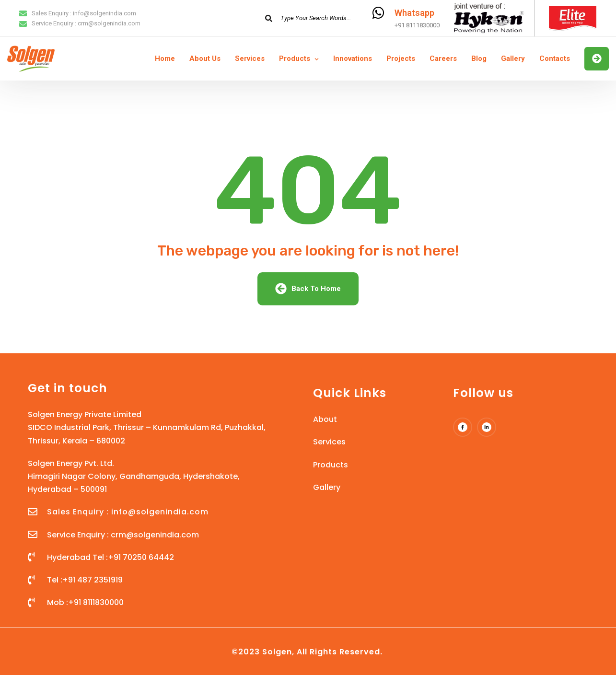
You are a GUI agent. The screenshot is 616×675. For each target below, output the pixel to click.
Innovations (353, 58)
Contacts (555, 58)
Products (295, 58)
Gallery (513, 58)
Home (165, 58)
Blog (479, 58)
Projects (401, 58)
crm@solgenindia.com (109, 23)
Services (250, 58)
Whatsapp (414, 13)
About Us (205, 58)
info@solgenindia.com (105, 13)
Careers (443, 58)
